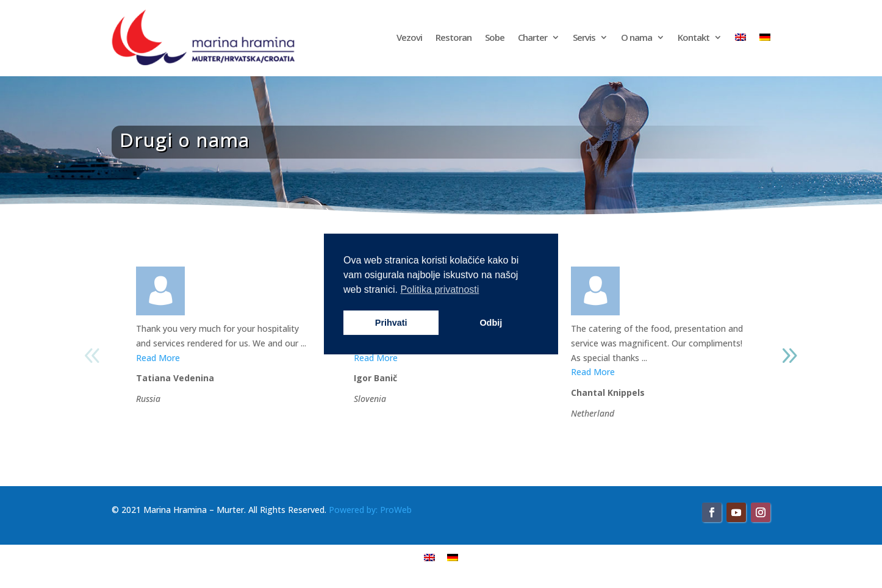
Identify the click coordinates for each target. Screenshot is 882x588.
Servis (584, 37)
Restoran (454, 37)
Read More (158, 358)
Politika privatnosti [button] (439, 289)
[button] (789, 356)
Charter (532, 37)
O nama (636, 37)
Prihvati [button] (391, 323)
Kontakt (694, 37)
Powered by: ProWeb (370, 510)
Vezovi (409, 37)
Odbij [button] (491, 323)
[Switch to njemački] (765, 37)
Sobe (495, 37)
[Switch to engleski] (740, 37)
